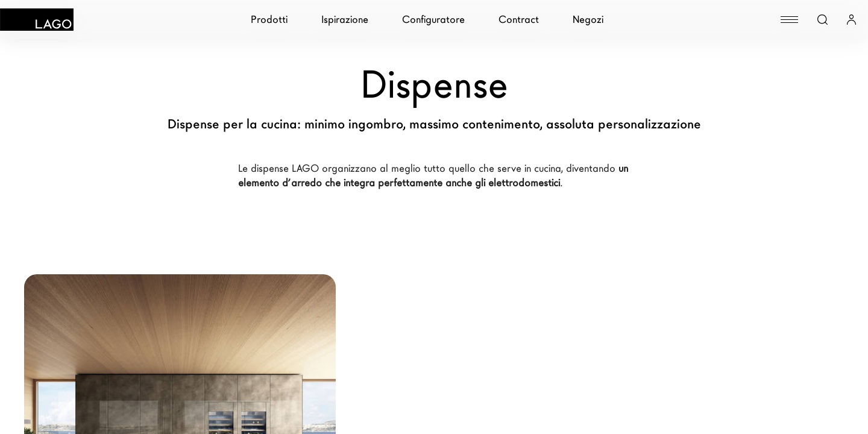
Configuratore (433, 20)
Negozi (588, 20)
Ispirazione (345, 20)
